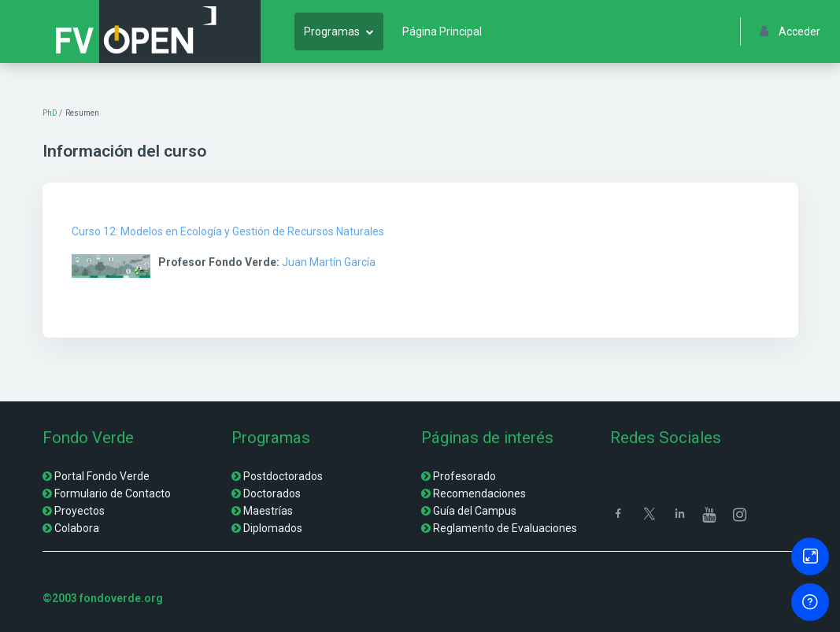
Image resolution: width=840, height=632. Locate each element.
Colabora (77, 528)
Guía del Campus (475, 511)
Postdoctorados (283, 476)
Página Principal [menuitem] (442, 31)
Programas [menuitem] (332, 31)
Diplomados (273, 528)
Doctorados (272, 493)
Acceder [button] (790, 31)
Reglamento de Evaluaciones (505, 528)
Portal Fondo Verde (102, 476)
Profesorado (464, 476)
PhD (50, 113)
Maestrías (268, 511)
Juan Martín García (329, 262)
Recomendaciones (479, 493)
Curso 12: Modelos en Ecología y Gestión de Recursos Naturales (228, 231)
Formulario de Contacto (113, 493)
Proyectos (80, 511)
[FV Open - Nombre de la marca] (137, 31)
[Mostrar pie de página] (810, 602)
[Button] (810, 556)
